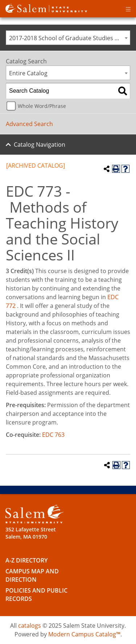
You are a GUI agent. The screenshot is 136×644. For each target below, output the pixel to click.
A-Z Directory (26, 560)
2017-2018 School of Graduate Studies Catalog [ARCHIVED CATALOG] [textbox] (69, 38)
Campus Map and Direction (32, 575)
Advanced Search (29, 124)
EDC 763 (53, 435)
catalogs (30, 626)
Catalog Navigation (40, 145)
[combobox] (68, 38)
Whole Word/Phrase (42, 106)
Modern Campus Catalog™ (84, 634)
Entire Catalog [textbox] (28, 73)
